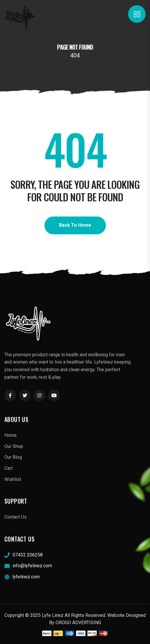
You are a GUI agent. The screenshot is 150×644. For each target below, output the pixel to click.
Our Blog (13, 457)
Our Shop (14, 446)
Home (11, 435)
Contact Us (15, 517)
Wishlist (13, 479)
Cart (8, 468)
